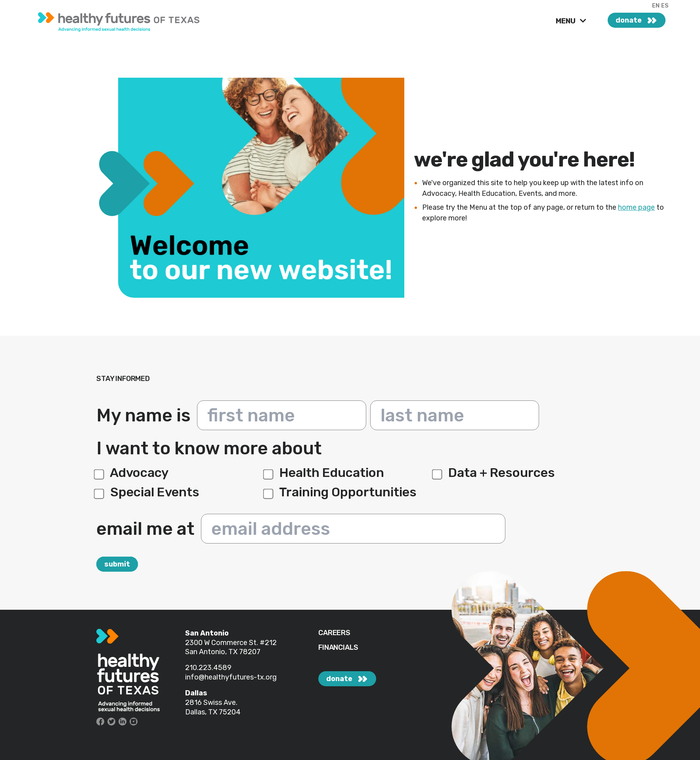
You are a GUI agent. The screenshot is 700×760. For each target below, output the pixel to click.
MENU (566, 21)
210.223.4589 (208, 668)
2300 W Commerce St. (222, 643)
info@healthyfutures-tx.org (231, 677)
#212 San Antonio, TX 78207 (231, 647)
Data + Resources (495, 473)
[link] (150, 20)
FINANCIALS (338, 648)
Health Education (325, 473)
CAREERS (334, 633)
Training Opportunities (341, 492)
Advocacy (132, 473)
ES (665, 6)
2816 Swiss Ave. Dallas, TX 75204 (213, 707)
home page (636, 207)
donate (629, 20)
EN (656, 6)
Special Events (148, 492)
